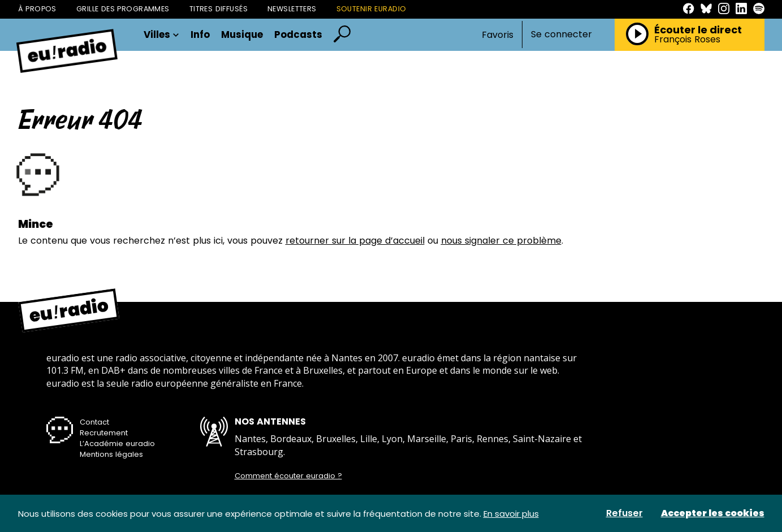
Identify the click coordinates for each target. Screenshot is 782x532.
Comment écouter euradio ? (288, 476)
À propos (37, 9)
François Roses (687, 40)
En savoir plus (511, 514)
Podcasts (298, 35)
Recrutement (104, 433)
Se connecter (561, 34)
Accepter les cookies (713, 513)
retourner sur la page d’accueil (355, 241)
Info (200, 35)
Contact (94, 422)
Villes (161, 35)
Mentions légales (111, 454)
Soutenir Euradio (371, 9)
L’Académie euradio (117, 444)
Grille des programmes (123, 9)
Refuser (625, 513)
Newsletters (292, 9)
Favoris (498, 35)
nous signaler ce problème (501, 241)
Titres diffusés (219, 9)
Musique (242, 35)
